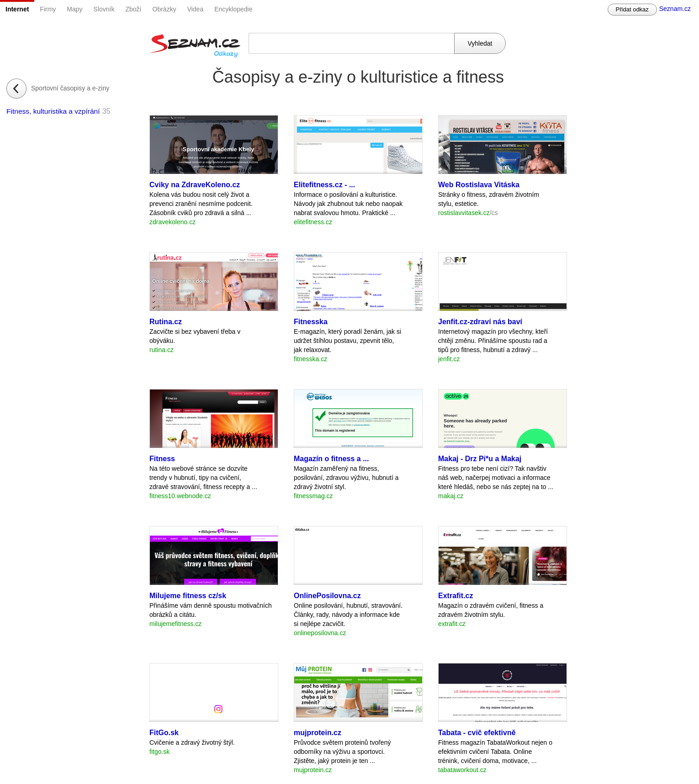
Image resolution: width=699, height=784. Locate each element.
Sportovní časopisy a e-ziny (70, 88)
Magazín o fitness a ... (331, 459)
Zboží (134, 9)
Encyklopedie (233, 9)
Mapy (74, 9)
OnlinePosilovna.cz (327, 596)
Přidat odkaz (632, 9)
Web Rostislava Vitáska (479, 185)
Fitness (162, 459)
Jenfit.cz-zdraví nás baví (480, 322)
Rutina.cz (166, 322)
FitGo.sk (164, 733)
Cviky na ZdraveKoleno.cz (195, 185)
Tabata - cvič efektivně (477, 733)
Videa (196, 9)
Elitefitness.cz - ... (324, 185)
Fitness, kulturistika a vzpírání (53, 111)
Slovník (104, 9)
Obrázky (164, 9)
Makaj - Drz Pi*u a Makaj (480, 459)
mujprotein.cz (318, 733)
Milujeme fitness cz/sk (188, 596)
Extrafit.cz (455, 596)
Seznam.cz (675, 9)
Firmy (48, 9)
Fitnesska (311, 322)
